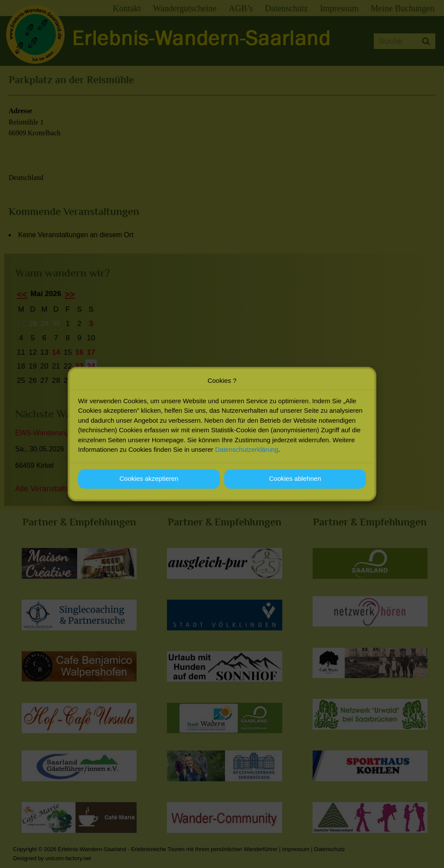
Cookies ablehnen (295, 482)
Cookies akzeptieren (149, 482)
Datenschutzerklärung (247, 453)
